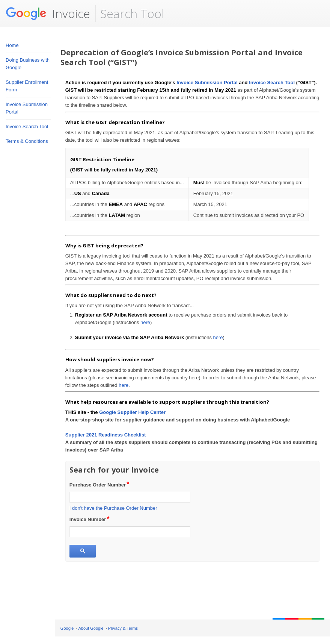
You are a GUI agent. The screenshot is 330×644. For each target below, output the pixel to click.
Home (12, 45)
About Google (91, 628)
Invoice (48, 14)
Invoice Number (90, 519)
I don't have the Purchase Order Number (113, 508)
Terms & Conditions (27, 141)
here (145, 322)
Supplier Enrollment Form (27, 86)
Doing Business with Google (28, 64)
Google (67, 628)
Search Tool (132, 13)
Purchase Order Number (100, 484)
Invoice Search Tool (27, 127)
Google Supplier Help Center (132, 412)
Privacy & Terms (123, 628)
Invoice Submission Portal (27, 108)
